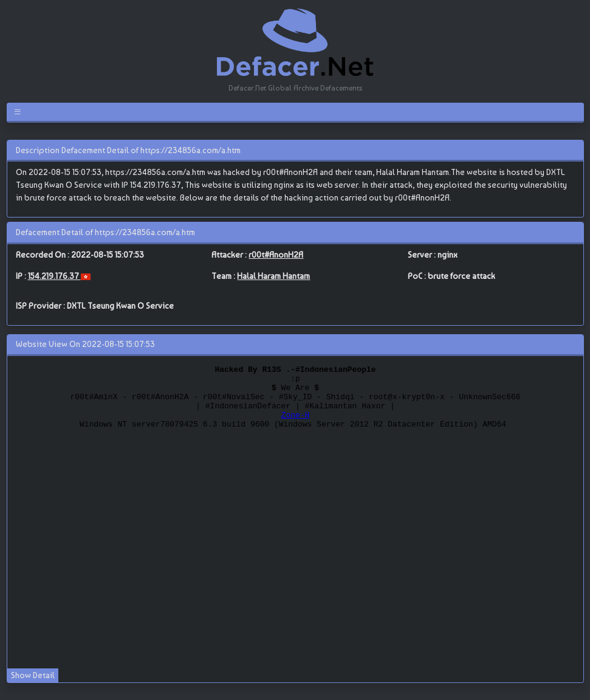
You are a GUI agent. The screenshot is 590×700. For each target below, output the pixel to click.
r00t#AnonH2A (276, 255)
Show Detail (33, 675)
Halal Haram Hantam (273, 276)
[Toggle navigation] (20, 112)
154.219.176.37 (54, 276)
